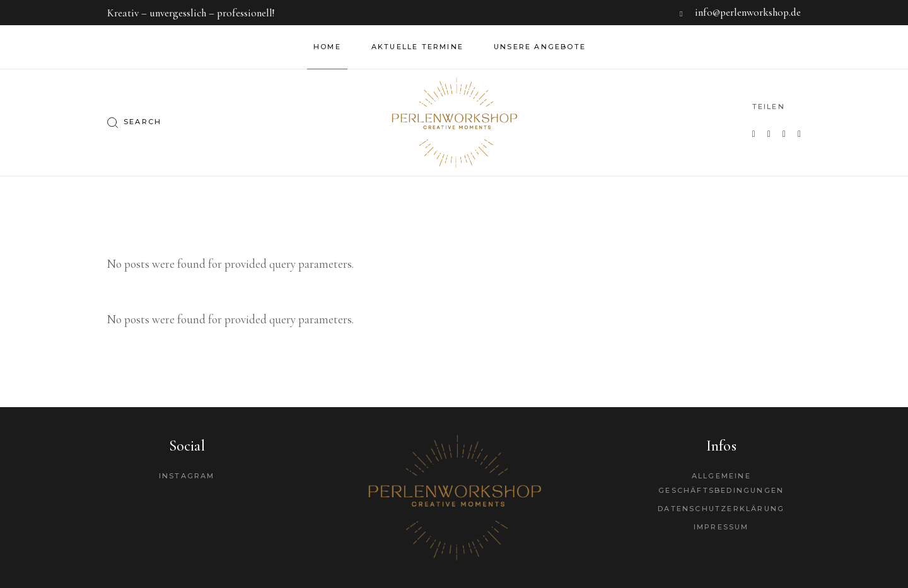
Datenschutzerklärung (721, 509)
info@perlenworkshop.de (748, 12)
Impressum (721, 527)
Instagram (187, 476)
